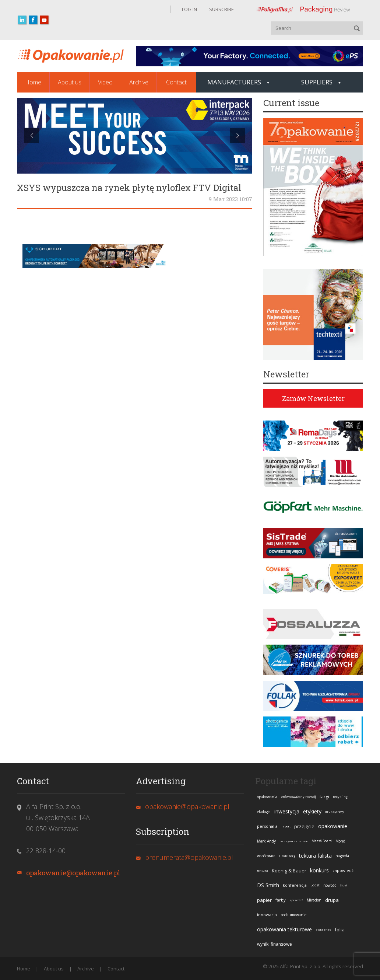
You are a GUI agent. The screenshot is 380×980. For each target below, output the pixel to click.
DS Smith (268, 885)
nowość (330, 885)
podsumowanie (293, 915)
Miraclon (314, 900)
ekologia (264, 812)
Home (33, 82)
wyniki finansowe (275, 944)
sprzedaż (296, 900)
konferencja (295, 885)
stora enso (323, 929)
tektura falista (315, 856)
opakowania (267, 797)
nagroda (342, 856)
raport (286, 826)
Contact (176, 82)
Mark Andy (266, 841)
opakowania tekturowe (284, 929)
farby (281, 900)
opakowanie (333, 826)
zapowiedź (343, 870)
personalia (267, 826)
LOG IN (189, 9)
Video (105, 82)
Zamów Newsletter (313, 398)
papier (264, 900)
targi (324, 797)
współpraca (266, 856)
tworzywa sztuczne (294, 841)
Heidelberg (287, 856)
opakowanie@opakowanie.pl (73, 873)
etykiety (312, 811)
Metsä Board (322, 841)
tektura (263, 870)
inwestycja (287, 811)
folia (340, 930)
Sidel (344, 885)
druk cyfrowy (335, 811)
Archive (139, 82)
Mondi (341, 841)
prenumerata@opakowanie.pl (189, 857)
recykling (340, 797)
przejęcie (304, 826)
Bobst (315, 885)
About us (70, 82)
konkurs (319, 870)
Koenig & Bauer (289, 871)
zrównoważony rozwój (298, 797)
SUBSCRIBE (221, 9)
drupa (332, 900)
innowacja (267, 915)
